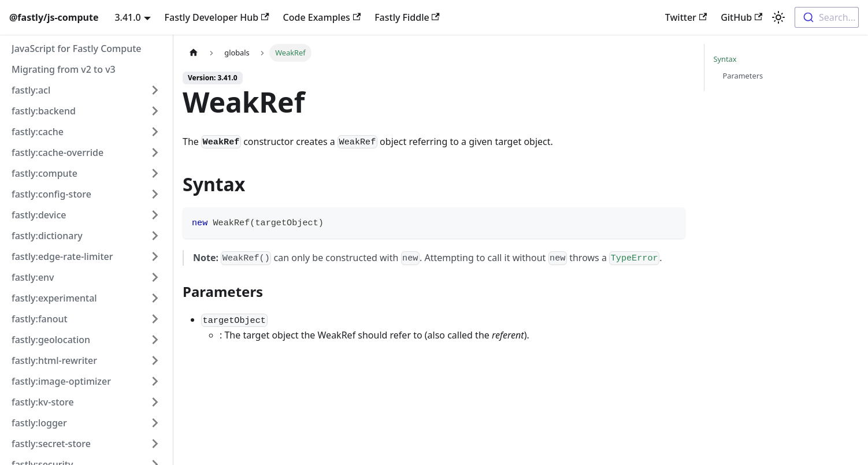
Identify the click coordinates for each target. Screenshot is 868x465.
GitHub (741, 17)
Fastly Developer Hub (217, 17)
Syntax (725, 59)
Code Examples (322, 17)
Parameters (743, 76)
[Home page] (194, 53)
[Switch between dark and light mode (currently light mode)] (778, 17)
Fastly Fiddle (407, 17)
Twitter (686, 17)
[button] (86, 90)
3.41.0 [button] (127, 17)
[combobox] (827, 17)
